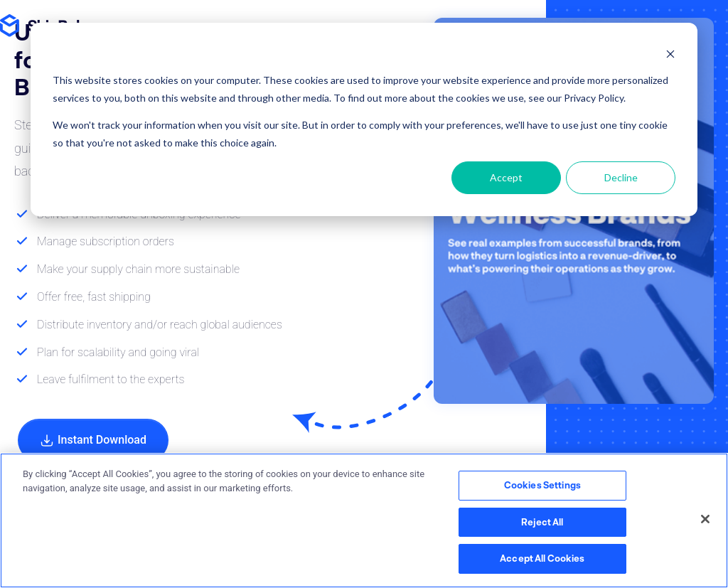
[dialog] (364, 119)
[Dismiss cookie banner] (670, 54)
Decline (621, 177)
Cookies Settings (542, 485)
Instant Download (93, 440)
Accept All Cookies (542, 558)
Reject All (542, 522)
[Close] (705, 519)
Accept (506, 177)
